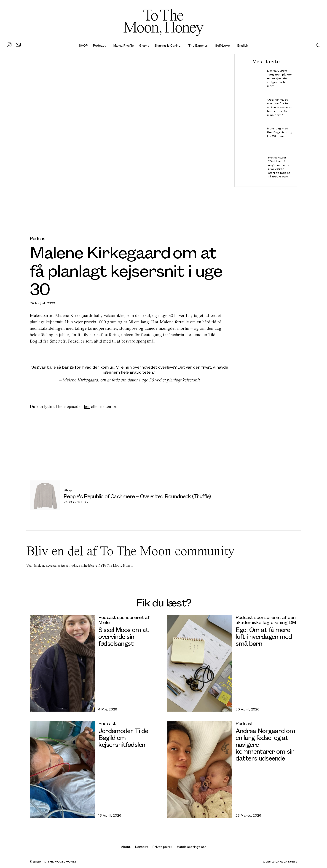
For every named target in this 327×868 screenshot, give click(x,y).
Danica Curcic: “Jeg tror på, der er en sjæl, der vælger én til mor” (280, 78)
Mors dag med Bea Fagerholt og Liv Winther (280, 132)
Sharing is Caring (168, 45)
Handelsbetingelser (192, 847)
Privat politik (162, 847)
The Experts (198, 45)
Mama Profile (124, 45)
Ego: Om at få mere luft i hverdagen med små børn (264, 636)
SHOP (83, 45)
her (87, 406)
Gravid (144, 45)
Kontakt (142, 847)
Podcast (99, 45)
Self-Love (222, 45)
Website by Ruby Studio (280, 861)
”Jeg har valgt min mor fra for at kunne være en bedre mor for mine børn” (280, 107)
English (243, 45)
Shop (68, 490)
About (126, 847)
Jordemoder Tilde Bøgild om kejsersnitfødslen (123, 737)
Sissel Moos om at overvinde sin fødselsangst (123, 636)
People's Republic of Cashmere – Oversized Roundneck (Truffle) (137, 496)
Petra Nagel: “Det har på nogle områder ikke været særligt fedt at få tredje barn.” (279, 167)
